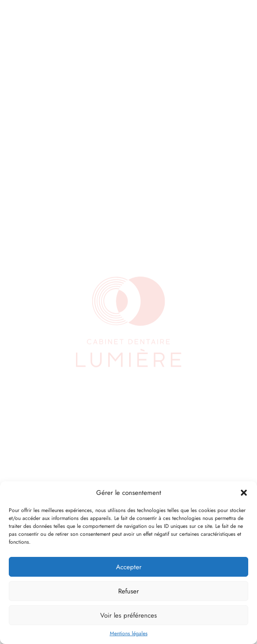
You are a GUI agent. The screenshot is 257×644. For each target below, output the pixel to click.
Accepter (129, 567)
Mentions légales (129, 633)
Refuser (128, 591)
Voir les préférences (128, 615)
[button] (244, 493)
